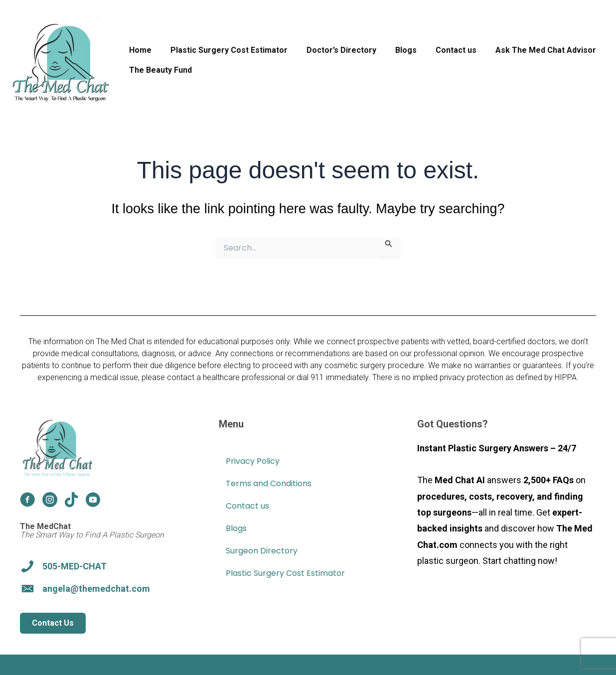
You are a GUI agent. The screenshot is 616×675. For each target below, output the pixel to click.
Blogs (395, 50)
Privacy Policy (253, 461)
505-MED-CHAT (75, 566)
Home (139, 50)
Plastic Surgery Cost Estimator (225, 50)
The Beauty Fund (159, 70)
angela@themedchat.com (96, 589)
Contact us (443, 50)
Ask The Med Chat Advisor (529, 50)
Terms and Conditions (269, 483)
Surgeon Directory (262, 551)
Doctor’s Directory (334, 50)
